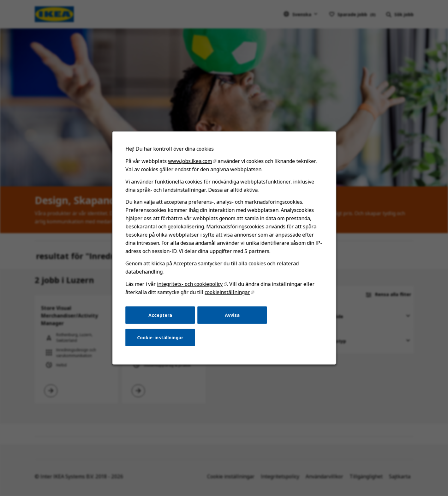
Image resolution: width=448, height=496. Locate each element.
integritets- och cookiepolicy (190, 288)
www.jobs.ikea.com (190, 167)
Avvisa (232, 318)
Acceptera (161, 318)
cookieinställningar (227, 296)
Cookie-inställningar (161, 340)
